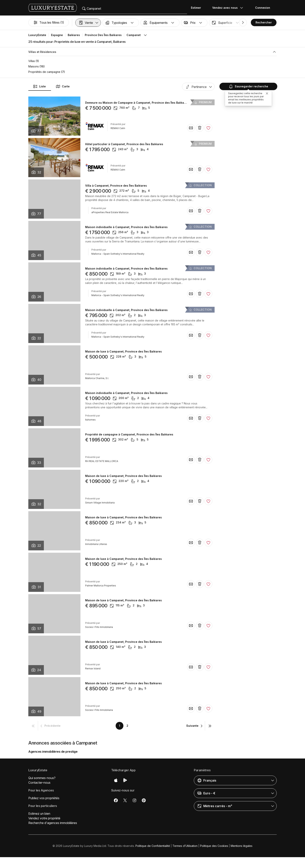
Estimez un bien (39, 814)
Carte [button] (63, 86)
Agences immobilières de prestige (53, 752)
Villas (32, 61)
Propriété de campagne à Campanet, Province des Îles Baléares (129, 434)
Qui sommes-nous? (42, 778)
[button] (88, 23)
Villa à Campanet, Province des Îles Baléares (116, 186)
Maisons (34, 66)
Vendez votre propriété (44, 818)
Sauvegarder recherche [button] (248, 86)
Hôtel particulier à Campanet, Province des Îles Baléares (124, 144)
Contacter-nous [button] (39, 783)
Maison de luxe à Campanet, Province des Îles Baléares (123, 352)
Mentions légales (242, 846)
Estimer (196, 8)
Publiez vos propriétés (44, 798)
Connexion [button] (263, 8)
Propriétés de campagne (44, 72)
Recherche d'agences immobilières (53, 823)
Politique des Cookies (214, 846)
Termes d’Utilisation (185, 846)
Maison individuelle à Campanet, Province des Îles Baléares (126, 227)
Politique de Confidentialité (153, 846)
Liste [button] (39, 86)
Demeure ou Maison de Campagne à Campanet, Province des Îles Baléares (137, 103)
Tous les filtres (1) (49, 22)
